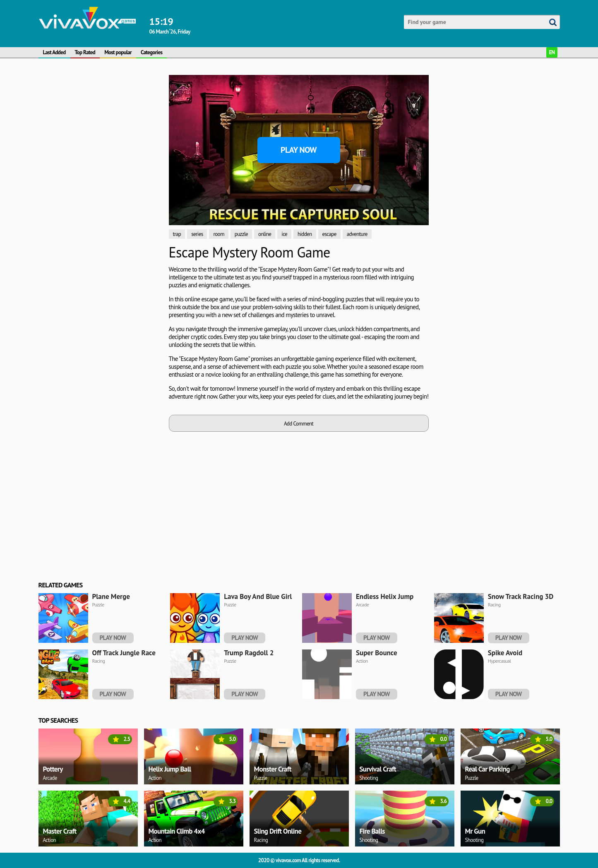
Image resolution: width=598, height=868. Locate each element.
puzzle (241, 234)
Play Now (299, 150)
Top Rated (85, 52)
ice (284, 234)
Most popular (118, 52)
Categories (151, 52)
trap (177, 234)
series (197, 234)
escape (329, 234)
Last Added (54, 52)
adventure (357, 234)
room (219, 234)
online (265, 234)
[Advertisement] (101, 127)
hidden (305, 234)
